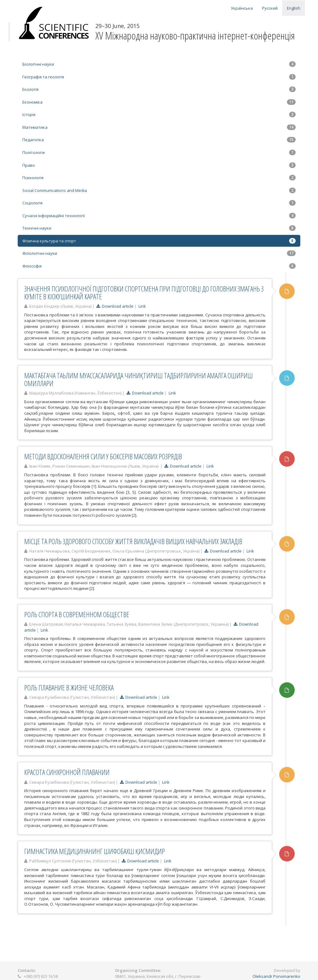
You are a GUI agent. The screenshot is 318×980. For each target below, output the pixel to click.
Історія (159, 114)
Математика (159, 127)
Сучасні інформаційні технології (159, 216)
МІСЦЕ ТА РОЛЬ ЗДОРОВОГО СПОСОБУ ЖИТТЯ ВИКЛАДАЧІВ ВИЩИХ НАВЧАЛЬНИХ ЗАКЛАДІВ (133, 541)
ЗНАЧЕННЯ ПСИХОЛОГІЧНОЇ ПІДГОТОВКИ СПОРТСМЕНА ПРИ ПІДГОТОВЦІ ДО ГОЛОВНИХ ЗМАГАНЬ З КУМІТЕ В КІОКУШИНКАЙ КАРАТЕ (144, 293)
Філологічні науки (159, 253)
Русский (270, 8)
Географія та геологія (159, 77)
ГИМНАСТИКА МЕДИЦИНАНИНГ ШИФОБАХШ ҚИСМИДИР (95, 851)
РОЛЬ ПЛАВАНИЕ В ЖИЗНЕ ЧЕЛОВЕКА (69, 688)
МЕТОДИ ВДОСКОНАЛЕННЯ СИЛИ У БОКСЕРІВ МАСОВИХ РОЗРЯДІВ (103, 456)
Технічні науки (159, 228)
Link (142, 306)
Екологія (159, 89)
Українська (242, 8)
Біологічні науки (159, 64)
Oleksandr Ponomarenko (276, 976)
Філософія (159, 266)
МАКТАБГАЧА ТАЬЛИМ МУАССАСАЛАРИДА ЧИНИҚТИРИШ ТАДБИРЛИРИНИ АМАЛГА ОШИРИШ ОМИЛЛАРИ (139, 379)
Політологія (159, 152)
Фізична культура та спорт (159, 241)
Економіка (159, 102)
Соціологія (159, 203)
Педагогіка (159, 140)
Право (159, 165)
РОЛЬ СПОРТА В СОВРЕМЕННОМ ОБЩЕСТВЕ (77, 614)
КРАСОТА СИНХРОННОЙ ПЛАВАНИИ (67, 772)
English (294, 8)
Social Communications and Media (159, 190)
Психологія (159, 178)
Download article (115, 306)
